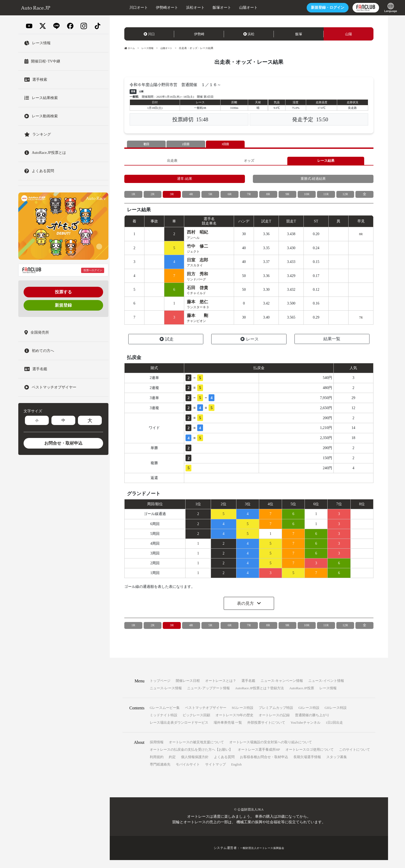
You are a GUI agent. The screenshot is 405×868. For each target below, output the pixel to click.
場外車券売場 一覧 (228, 730)
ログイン (313, 8)
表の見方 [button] (246, 611)
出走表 (172, 162)
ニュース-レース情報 (166, 696)
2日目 (186, 144)
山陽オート (234, 8)
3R (172, 197)
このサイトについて (355, 757)
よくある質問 (224, 765)
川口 (149, 34)
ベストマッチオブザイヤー (206, 716)
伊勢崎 (199, 34)
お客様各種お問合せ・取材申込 (264, 765)
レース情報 (149, 48)
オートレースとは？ (221, 689)
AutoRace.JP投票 (302, 696)
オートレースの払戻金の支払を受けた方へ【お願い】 (191, 757)
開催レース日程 (188, 689)
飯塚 (299, 34)
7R (249, 197)
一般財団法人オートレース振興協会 (262, 856)
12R (345, 197)
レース (250, 347)
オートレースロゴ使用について (310, 757)
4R (191, 197)
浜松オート (181, 8)
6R (230, 197)
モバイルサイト (188, 772)
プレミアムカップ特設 (276, 716)
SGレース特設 (243, 716)
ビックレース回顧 (196, 723)
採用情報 (157, 750)
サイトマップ (215, 772)
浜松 (249, 34)
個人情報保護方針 (195, 765)
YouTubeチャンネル (305, 730)
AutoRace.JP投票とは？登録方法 (260, 696)
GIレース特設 (309, 716)
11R (326, 197)
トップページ (160, 689)
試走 (167, 347)
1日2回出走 (334, 730)
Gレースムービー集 (165, 716)
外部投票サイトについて (266, 730)
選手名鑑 (248, 689)
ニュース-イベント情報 (326, 689)
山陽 (349, 34)
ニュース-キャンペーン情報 (282, 689)
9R (287, 197)
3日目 (225, 144)
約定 (172, 765)
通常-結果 (185, 181)
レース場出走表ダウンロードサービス (179, 730)
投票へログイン (93, 270)
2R (152, 197)
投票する (63, 292)
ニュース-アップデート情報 (208, 696)
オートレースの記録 (274, 723)
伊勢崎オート (153, 8)
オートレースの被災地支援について (196, 750)
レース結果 (326, 162)
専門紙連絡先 (160, 772)
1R (133, 197)
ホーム (130, 48)
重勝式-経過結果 (313, 181)
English (236, 772)
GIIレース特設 (336, 716)
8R (268, 197)
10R (307, 197)
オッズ (249, 162)
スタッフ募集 (337, 765)
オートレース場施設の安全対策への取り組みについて (271, 750)
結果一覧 (332, 347)
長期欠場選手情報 (307, 765)
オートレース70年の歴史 (234, 723)
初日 (146, 144)
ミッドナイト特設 (164, 723)
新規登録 (63, 305)
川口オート (124, 8)
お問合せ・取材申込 (63, 443)
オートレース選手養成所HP (259, 757)
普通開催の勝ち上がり (312, 723)
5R (210, 197)
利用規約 (157, 765)
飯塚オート (208, 8)
